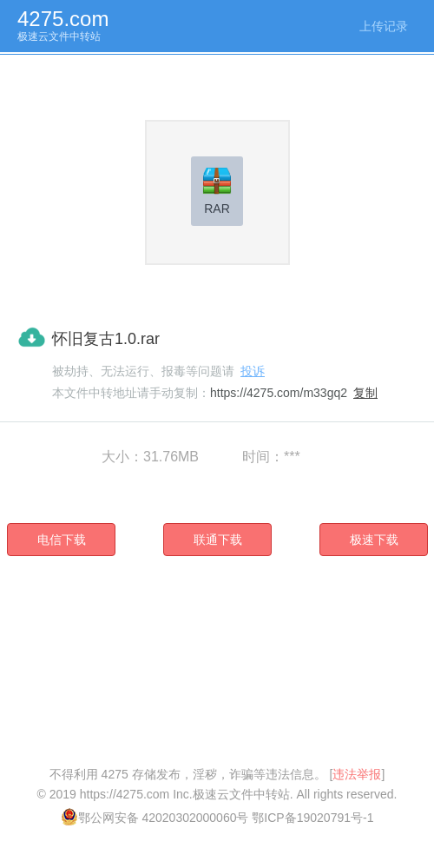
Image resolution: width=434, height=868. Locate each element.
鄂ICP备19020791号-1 (312, 818)
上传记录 (384, 26)
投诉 (253, 371)
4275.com (63, 19)
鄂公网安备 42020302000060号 (155, 818)
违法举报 (357, 774)
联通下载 (218, 540)
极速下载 (374, 540)
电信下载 (62, 540)
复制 (365, 393)
